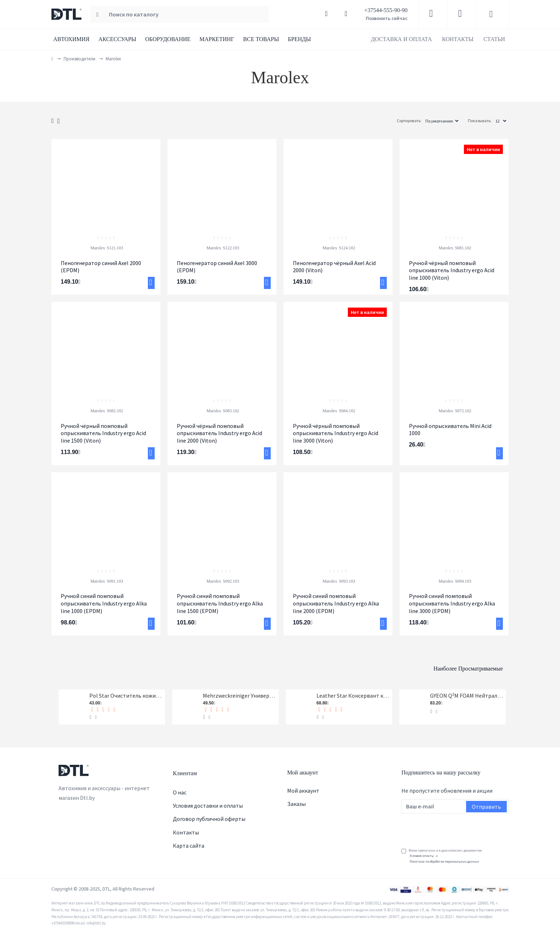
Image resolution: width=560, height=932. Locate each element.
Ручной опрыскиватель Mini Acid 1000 (450, 430)
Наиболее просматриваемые (433, 663)
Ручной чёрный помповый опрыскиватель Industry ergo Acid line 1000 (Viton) (452, 270)
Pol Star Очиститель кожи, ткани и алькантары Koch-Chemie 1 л (126, 694)
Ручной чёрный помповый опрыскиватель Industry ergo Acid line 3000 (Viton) (336, 433)
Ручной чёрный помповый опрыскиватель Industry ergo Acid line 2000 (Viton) (219, 433)
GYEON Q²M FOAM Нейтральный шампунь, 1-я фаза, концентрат (467, 694)
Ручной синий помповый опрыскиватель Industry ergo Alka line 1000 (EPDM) (104, 603)
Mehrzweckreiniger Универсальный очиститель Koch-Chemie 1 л (239, 694)
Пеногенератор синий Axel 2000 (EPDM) (101, 267)
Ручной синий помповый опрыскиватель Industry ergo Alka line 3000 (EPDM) (452, 603)
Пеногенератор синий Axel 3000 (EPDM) (217, 267)
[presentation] (456, 827)
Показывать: (480, 121)
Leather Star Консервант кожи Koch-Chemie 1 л (353, 694)
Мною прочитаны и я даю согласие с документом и (442, 856)
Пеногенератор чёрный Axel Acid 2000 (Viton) (334, 267)
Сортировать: (386, 121)
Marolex (98, 248)
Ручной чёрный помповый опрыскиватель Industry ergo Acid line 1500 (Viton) (103, 433)
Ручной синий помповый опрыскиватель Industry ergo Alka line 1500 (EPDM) (220, 603)
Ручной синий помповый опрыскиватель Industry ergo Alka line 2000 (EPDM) (336, 603)
